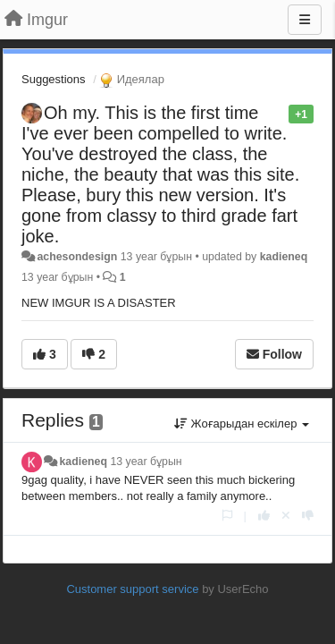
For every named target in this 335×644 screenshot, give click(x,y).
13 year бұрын (146, 462)
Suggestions (54, 79)
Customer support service (132, 589)
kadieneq (284, 257)
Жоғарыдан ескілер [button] (242, 424)
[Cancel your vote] (286, 516)
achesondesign (77, 257)
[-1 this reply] (308, 516)
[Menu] (305, 20)
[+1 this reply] (264, 516)
